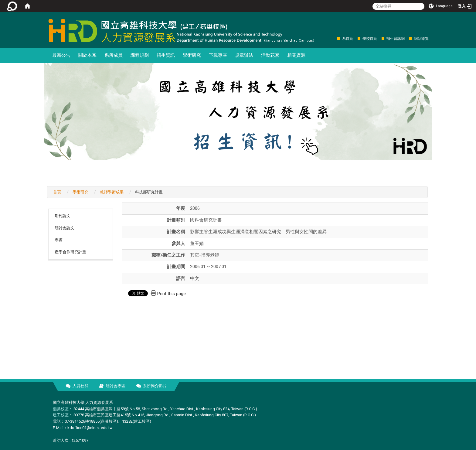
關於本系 (87, 55)
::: (334, 38)
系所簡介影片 (155, 386)
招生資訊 (166, 55)
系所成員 (114, 55)
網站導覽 (421, 39)
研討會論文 (65, 228)
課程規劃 (140, 55)
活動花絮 (270, 55)
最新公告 (61, 55)
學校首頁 (370, 39)
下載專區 (218, 55)
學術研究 (192, 55)
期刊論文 (63, 216)
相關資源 (296, 55)
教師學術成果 (112, 192)
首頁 (57, 192)
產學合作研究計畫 (70, 252)
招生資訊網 (396, 39)
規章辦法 (244, 55)
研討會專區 (116, 386)
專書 (59, 240)
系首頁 (348, 39)
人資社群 (80, 386)
